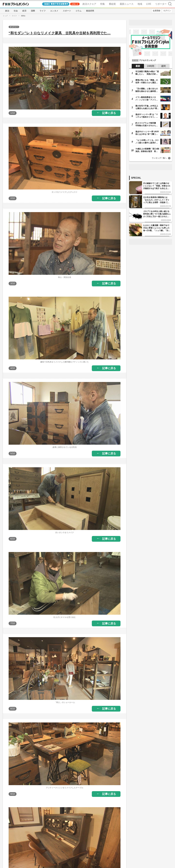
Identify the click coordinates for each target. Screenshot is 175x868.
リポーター (161, 4)
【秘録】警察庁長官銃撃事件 (56, 4)
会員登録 (156, 11)
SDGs (23, 16)
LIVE (149, 4)
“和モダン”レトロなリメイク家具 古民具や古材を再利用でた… (60, 33)
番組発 (112, 4)
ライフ (43, 11)
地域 (140, 4)
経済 (24, 11)
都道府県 (90, 11)
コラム (78, 11)
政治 (7, 11)
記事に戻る (109, 113)
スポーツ (67, 11)
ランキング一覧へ (159, 158)
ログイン (167, 11)
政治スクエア (89, 4)
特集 (103, 4)
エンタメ (54, 11)
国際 (33, 11)
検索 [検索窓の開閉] (170, 4)
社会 (16, 11)
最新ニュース (127, 4)
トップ (5, 16)
